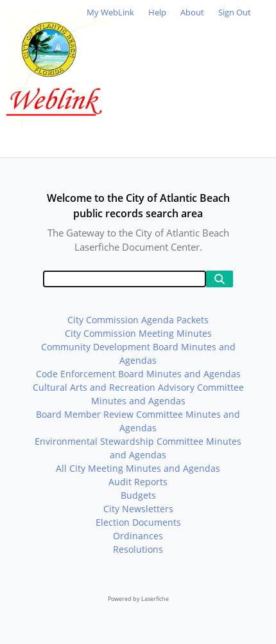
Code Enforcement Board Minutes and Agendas (138, 374)
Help (157, 13)
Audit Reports (138, 482)
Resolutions (138, 549)
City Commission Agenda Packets (138, 320)
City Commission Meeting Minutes (138, 333)
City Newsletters (138, 509)
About (192, 13)
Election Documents (138, 522)
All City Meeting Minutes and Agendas (138, 468)
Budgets (138, 495)
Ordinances (138, 536)
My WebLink (110, 13)
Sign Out (235, 13)
